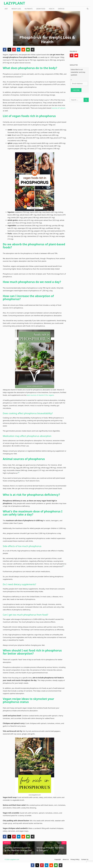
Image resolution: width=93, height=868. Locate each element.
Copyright (58, 859)
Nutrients (29, 9)
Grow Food (41, 9)
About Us (66, 859)
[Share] (33, 50)
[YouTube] (76, 55)
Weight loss (16, 9)
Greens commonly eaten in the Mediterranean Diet (18, 849)
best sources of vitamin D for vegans (40, 395)
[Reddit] (23, 50)
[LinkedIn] (19, 50)
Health (52, 9)
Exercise (61, 9)
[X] (9, 50)
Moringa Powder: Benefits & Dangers (50, 849)
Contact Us (85, 859)
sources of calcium (59, 108)
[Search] (86, 100)
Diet (6, 9)
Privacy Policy (75, 859)
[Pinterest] (14, 50)
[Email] (28, 50)
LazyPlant (14, 3)
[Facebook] (5, 50)
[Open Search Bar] (88, 9)
